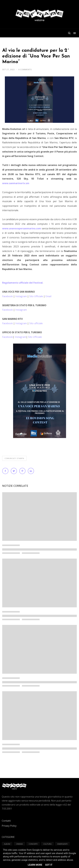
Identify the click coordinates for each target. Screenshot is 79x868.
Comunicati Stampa (14, 458)
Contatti (6, 821)
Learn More (35, 865)
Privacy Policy (9, 826)
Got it (49, 865)
